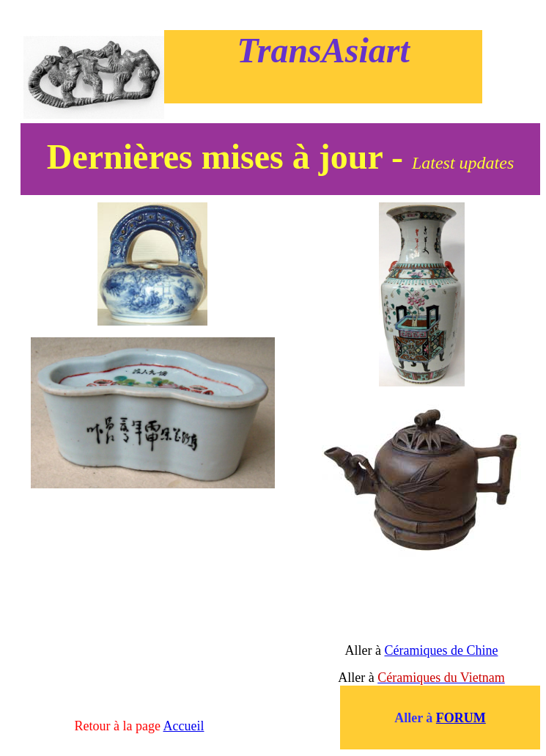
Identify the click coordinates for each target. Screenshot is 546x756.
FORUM (461, 718)
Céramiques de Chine (442, 650)
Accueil (184, 726)
